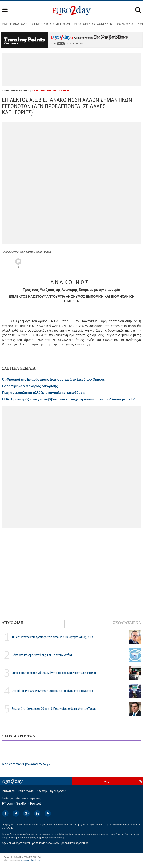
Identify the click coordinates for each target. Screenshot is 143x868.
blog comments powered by (26, 764)
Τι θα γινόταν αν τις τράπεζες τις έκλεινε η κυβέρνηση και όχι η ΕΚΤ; (54, 637)
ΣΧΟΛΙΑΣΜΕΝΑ (127, 623)
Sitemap (42, 791)
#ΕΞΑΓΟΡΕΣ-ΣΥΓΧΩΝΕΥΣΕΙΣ (93, 24)
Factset (36, 804)
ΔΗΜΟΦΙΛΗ (13, 623)
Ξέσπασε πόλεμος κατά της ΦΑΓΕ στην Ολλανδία (42, 655)
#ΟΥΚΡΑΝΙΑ (125, 24)
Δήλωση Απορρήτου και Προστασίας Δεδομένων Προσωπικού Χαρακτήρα (45, 843)
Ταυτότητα (8, 791)
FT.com (7, 804)
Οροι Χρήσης (58, 791)
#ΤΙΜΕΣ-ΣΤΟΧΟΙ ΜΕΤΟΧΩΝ (51, 24)
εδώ (61, 44)
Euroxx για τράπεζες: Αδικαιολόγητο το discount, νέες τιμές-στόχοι (54, 673)
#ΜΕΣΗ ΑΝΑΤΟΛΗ (15, 24)
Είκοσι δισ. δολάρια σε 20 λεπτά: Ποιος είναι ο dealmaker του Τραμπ (54, 709)
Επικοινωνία (26, 791)
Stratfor (21, 804)
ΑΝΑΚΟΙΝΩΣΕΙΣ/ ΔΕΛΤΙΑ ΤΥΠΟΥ (50, 91)
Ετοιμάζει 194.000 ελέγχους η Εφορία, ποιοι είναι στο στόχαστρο (52, 691)
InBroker (10, 828)
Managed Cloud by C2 (31, 860)
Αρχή (107, 781)
